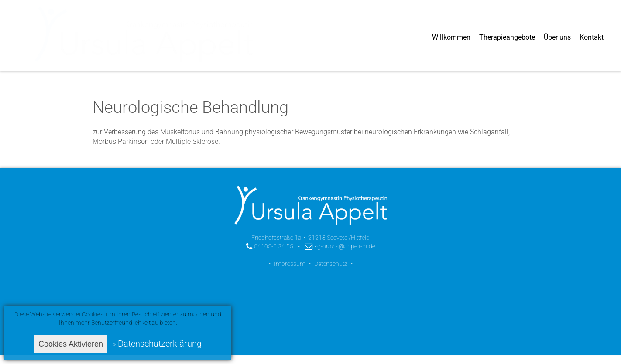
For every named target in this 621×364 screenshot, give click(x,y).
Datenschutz (331, 264)
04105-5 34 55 (270, 246)
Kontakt (592, 37)
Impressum (290, 264)
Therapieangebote (507, 37)
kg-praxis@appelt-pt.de (340, 246)
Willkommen (451, 37)
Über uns (557, 37)
